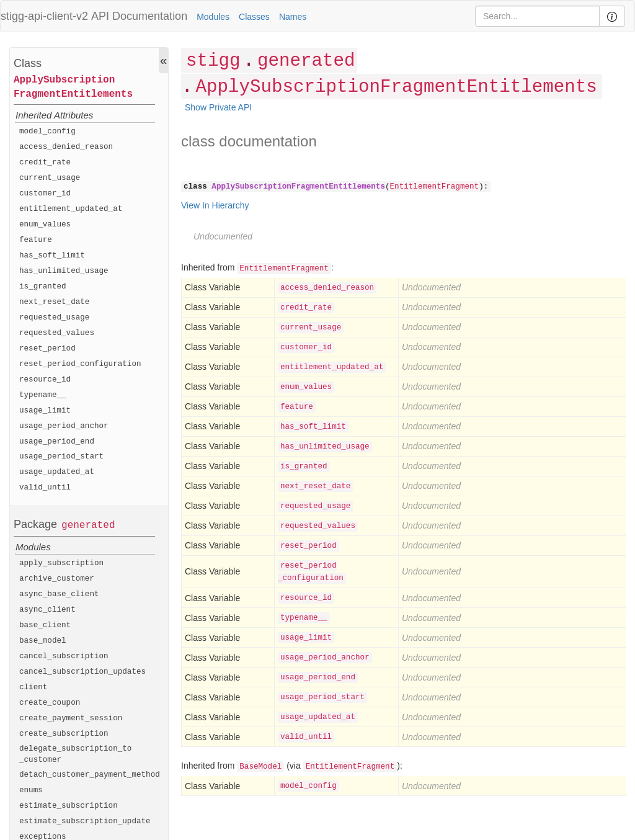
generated (88, 525)
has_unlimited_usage (64, 271)
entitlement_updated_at (71, 209)
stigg (213, 61)
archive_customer (57, 579)
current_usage (50, 178)
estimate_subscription (69, 806)
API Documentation (139, 16)
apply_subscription (61, 563)
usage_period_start (61, 457)
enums (31, 790)
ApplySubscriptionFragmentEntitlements (73, 87)
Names (293, 17)
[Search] (537, 16)
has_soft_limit (52, 256)
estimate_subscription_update (85, 821)
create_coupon (50, 703)
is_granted (43, 287)
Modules (213, 17)
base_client (45, 625)
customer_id (45, 194)
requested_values (57, 333)
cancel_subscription (64, 656)
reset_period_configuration (80, 364)
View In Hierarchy (215, 205)
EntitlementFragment (435, 187)
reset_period (47, 349)
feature (36, 240)
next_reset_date (54, 302)
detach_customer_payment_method (90, 775)
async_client (47, 610)
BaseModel (260, 767)
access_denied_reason (66, 147)
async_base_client (59, 594)
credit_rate (45, 163)
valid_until (45, 488)
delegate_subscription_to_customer (75, 754)
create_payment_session (71, 718)
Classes (254, 17)
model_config (47, 132)
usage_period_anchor (64, 426)
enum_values (45, 225)
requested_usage (54, 318)
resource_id (45, 380)
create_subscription (64, 734)
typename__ (43, 395)
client (33, 687)
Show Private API (218, 107)
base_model (43, 641)
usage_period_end (57, 442)
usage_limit (45, 411)
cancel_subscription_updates (82, 672)
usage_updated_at (57, 472)
